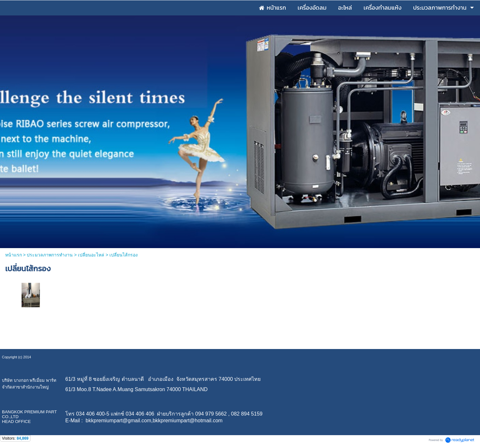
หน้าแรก (14, 255)
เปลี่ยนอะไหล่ (91, 255)
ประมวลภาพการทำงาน (50, 255)
